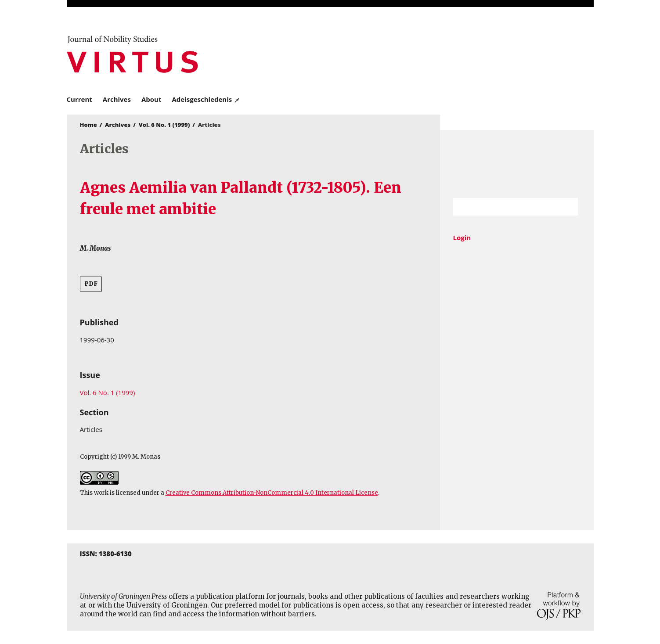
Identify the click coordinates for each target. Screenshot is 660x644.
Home (88, 125)
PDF (91, 284)
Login (462, 237)
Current (79, 99)
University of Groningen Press (458, 53)
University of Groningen (517, 164)
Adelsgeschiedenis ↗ (206, 99)
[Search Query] (505, 207)
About (151, 99)
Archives (117, 99)
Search (567, 207)
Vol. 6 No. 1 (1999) (164, 125)
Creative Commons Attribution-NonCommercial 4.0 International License (272, 493)
